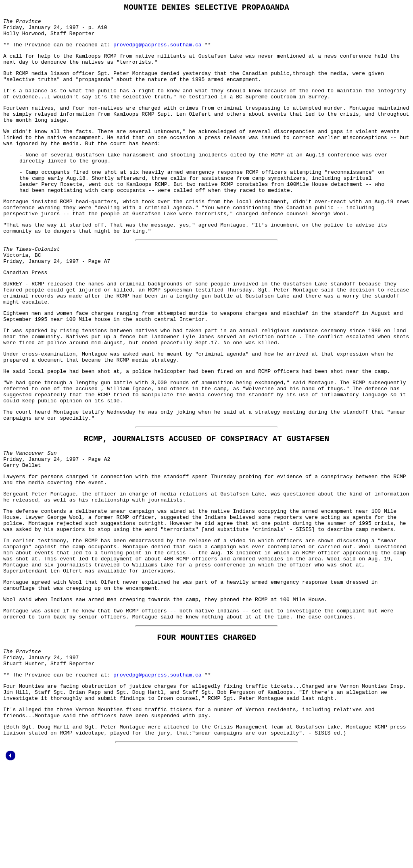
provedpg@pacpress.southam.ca (157, 51)
